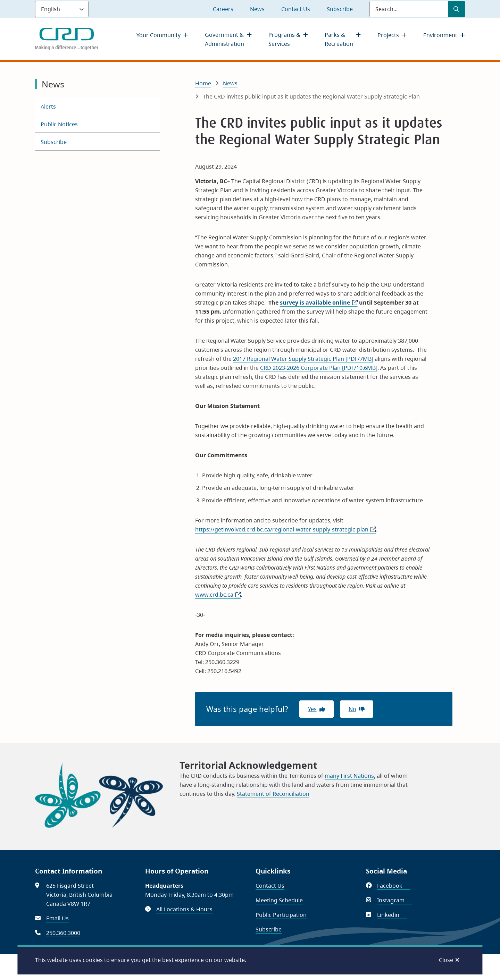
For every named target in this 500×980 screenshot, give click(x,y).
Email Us (57, 918)
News (257, 9)
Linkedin (392, 915)
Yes (312, 709)
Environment (440, 35)
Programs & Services (284, 39)
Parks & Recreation (339, 39)
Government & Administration (224, 39)
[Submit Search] (457, 9)
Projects (388, 35)
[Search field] (409, 9)
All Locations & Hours (184, 909)
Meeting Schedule (279, 900)
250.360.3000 (63, 933)
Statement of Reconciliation (273, 794)
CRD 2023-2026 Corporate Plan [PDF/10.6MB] (319, 368)
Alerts (48, 106)
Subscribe (340, 9)
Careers (223, 9)
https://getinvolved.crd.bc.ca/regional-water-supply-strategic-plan (286, 529)
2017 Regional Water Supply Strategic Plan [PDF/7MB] (303, 359)
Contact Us (296, 9)
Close (446, 960)
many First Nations (349, 776)
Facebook (394, 886)
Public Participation (281, 915)
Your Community (159, 35)
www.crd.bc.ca (218, 595)
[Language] (62, 9)
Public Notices (59, 124)
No (352, 709)
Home (203, 83)
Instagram (395, 900)
